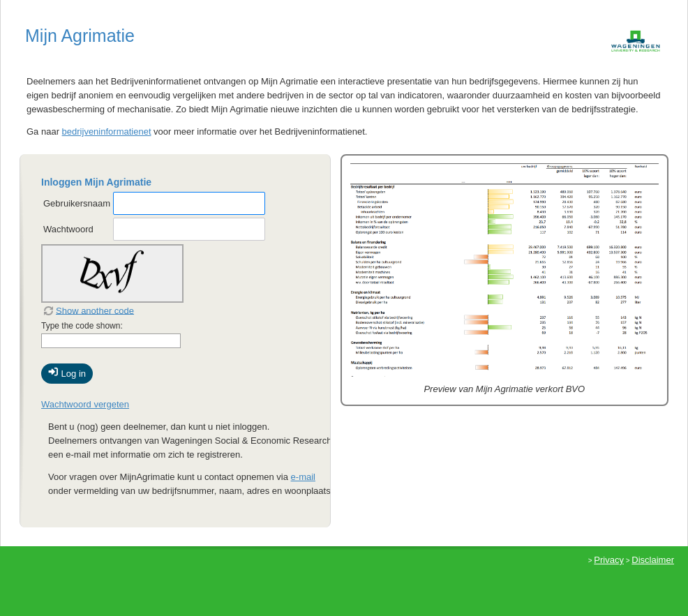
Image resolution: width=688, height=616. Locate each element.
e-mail (303, 477)
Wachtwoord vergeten (85, 404)
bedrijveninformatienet (107, 132)
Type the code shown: (82, 326)
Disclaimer (653, 560)
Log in (67, 373)
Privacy (609, 560)
